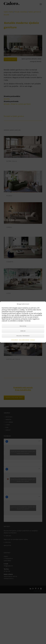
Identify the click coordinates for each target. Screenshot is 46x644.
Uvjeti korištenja (15, 340)
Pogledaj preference (23, 336)
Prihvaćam (23, 326)
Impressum (33, 340)
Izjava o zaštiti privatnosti (24, 340)
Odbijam (23, 331)
